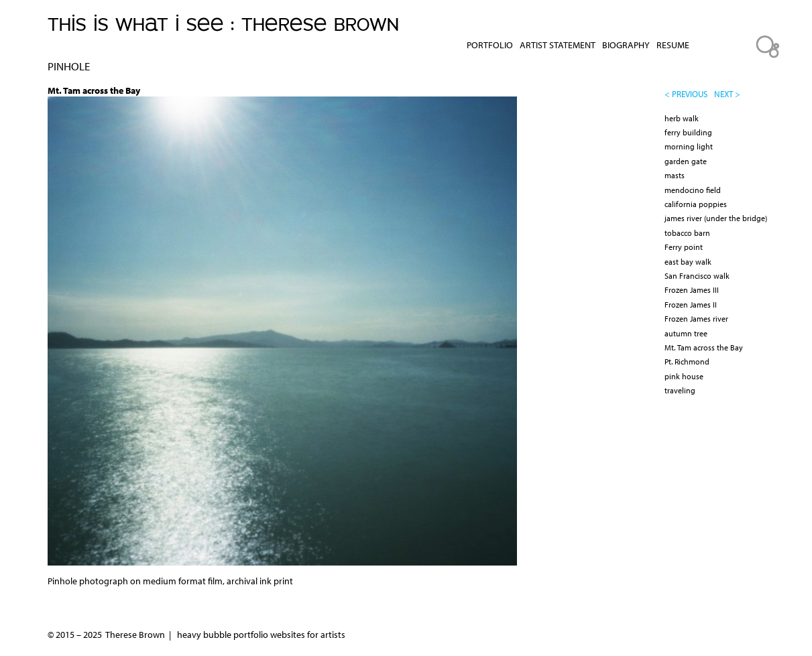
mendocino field (693, 190)
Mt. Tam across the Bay (704, 347)
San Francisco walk (697, 276)
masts (675, 175)
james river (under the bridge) (716, 218)
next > (727, 94)
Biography (626, 45)
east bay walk (688, 262)
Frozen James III (692, 290)
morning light (689, 146)
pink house (684, 376)
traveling (680, 390)
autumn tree (686, 333)
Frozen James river (696, 319)
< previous (686, 94)
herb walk (682, 118)
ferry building (688, 132)
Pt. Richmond (687, 362)
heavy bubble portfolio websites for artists (261, 635)
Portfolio (490, 45)
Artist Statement (558, 45)
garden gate (686, 161)
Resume (673, 45)
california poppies (696, 204)
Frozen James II (691, 305)
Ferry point (684, 247)
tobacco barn (687, 233)
